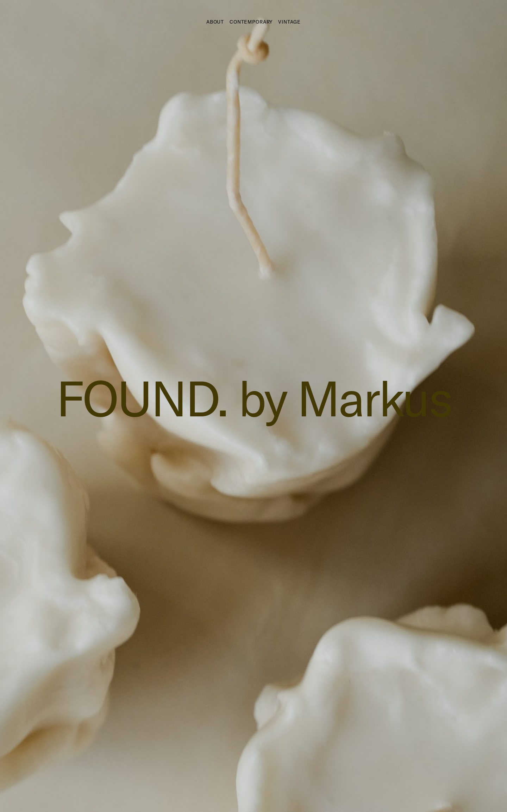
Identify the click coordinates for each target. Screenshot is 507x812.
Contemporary (251, 22)
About (215, 22)
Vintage (289, 22)
